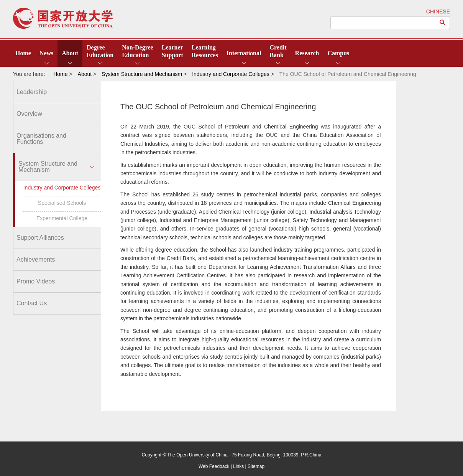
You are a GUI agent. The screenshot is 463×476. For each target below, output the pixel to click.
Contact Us (32, 303)
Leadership (32, 92)
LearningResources (205, 51)
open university (63, 18)
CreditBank (278, 51)
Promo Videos (36, 281)
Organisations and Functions (41, 139)
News (46, 53)
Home (23, 53)
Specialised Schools (62, 203)
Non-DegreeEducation (137, 51)
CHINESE (438, 12)
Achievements (36, 259)
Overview (29, 114)
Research (307, 53)
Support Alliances (40, 238)
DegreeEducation (100, 51)
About (70, 53)
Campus (338, 53)
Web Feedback (214, 466)
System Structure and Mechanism (48, 167)
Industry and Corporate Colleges (62, 188)
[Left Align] (442, 23)
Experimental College (62, 218)
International (244, 53)
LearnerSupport (172, 51)
